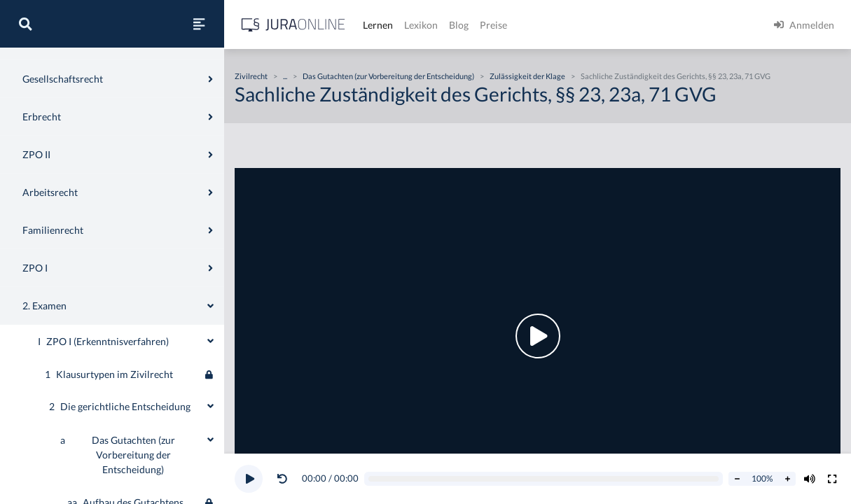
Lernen (378, 25)
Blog (459, 25)
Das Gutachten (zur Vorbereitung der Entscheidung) (388, 76)
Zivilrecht (251, 76)
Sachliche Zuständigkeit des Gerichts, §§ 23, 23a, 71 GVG (676, 76)
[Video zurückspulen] (282, 479)
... (285, 76)
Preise (493, 25)
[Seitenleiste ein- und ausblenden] (199, 24)
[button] (285, 479)
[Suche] (25, 24)
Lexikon (421, 25)
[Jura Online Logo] (293, 25)
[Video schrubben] (544, 479)
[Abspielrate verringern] (737, 479)
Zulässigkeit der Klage (527, 76)
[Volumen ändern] (810, 479)
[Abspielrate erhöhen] (787, 479)
